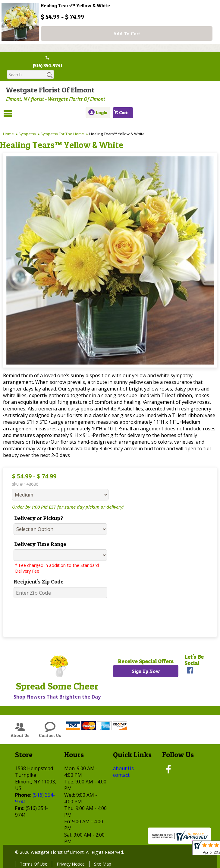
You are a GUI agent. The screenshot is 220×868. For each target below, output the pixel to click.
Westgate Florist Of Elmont (50, 90)
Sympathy (27, 133)
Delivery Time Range (40, 544)
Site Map (103, 864)
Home (8, 133)
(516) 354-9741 (47, 66)
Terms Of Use (34, 864)
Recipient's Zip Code (39, 581)
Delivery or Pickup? (39, 518)
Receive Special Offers (146, 661)
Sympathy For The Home (62, 133)
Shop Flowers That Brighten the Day (57, 696)
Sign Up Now (146, 671)
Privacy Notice (71, 864)
